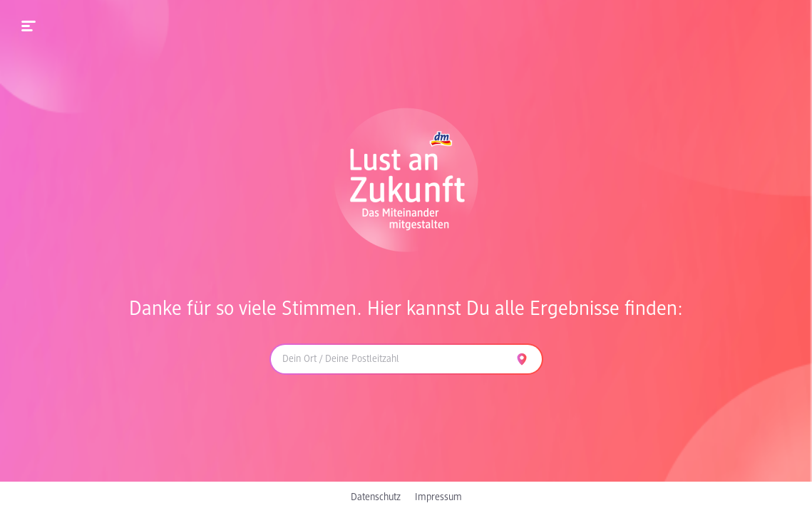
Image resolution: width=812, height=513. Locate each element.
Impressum (438, 497)
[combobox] (389, 359)
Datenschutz (376, 497)
